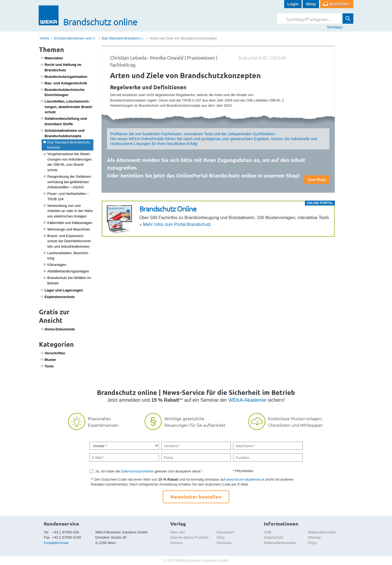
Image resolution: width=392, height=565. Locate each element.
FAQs (312, 543)
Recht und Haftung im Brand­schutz (61, 67)
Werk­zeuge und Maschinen (67, 229)
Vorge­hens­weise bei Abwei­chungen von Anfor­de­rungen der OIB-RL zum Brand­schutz (68, 162)
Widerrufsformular (322, 532)
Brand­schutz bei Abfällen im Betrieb (67, 280)
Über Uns (178, 532)
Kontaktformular (56, 543)
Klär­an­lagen (55, 265)
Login (293, 4)
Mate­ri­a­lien (51, 58)
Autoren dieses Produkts (189, 537)
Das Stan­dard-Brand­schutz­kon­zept (67, 145)
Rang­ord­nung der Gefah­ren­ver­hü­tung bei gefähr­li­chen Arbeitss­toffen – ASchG (68, 182)
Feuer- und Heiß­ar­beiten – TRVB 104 (66, 196)
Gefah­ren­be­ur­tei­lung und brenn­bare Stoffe (63, 121)
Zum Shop (317, 179)
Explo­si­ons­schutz (57, 297)
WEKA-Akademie (247, 400)
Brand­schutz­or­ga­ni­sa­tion (64, 76)
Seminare (224, 543)
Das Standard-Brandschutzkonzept (129, 38)
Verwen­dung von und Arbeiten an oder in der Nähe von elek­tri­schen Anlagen (68, 211)
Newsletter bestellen (196, 497)
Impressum (225, 532)
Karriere (176, 543)
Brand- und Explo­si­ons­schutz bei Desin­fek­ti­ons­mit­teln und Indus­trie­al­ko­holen (68, 241)
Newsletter (340, 4)
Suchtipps (335, 27)
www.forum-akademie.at (245, 479)
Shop (311, 4)
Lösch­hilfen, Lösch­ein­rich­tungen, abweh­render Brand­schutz (66, 107)
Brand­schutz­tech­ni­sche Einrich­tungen (62, 92)
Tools (47, 366)
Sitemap (314, 537)
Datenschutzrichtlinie (137, 471)
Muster (48, 360)
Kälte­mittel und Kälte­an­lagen (68, 223)
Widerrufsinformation (280, 543)
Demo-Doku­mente (57, 329)
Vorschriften (53, 353)
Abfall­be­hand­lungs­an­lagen (66, 271)
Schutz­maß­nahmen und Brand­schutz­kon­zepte (62, 133)
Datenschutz (274, 537)
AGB (267, 532)
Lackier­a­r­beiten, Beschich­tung (66, 256)
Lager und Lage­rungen (61, 290)
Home (45, 38)
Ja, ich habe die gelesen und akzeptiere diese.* (149, 471)
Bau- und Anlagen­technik (63, 83)
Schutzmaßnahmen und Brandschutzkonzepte (90, 38)
